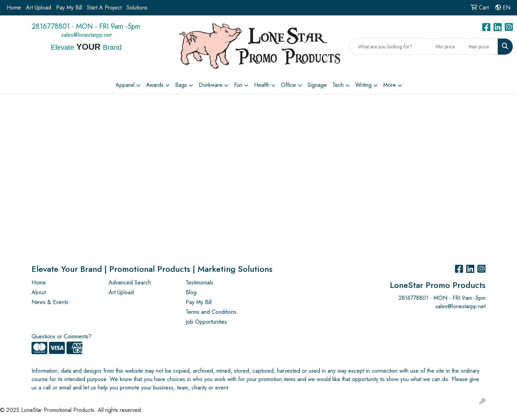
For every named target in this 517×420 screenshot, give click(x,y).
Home (14, 8)
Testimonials (199, 283)
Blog (191, 292)
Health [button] (262, 85)
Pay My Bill (69, 8)
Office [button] (288, 85)
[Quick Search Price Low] (449, 47)
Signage (317, 85)
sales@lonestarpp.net (86, 35)
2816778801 (51, 26)
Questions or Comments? (61, 336)
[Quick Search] (391, 47)
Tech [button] (338, 85)
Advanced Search (130, 283)
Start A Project (104, 8)
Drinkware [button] (211, 85)
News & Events (50, 302)
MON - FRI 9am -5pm (108, 26)
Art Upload (39, 8)
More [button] (390, 85)
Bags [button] (181, 85)
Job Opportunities (206, 322)
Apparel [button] (125, 85)
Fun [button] (238, 85)
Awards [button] (155, 85)
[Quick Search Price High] (481, 47)
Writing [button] (363, 85)
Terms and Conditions (211, 312)
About (39, 292)
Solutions (137, 8)
